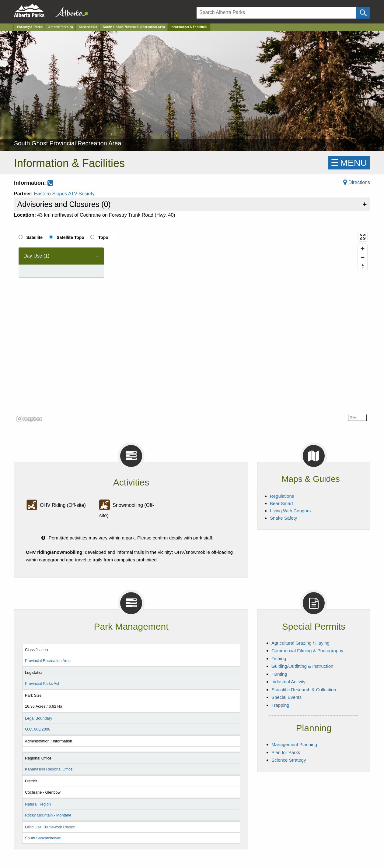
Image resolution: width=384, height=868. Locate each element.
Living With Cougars (290, 511)
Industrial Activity (288, 682)
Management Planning (294, 744)
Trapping (280, 705)
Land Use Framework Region (50, 827)
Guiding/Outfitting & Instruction (302, 666)
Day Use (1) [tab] (36, 256)
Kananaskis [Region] (88, 27)
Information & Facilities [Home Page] (189, 27)
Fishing (279, 658)
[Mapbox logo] (29, 419)
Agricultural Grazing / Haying (300, 643)
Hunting (279, 674)
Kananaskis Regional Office (49, 769)
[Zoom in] (363, 249)
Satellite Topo (70, 237)
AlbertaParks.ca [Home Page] (61, 27)
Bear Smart (281, 503)
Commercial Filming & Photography (307, 651)
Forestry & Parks (30, 27)
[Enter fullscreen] (363, 237)
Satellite (34, 237)
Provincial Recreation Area (48, 661)
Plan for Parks (286, 752)
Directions (357, 182)
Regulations (282, 496)
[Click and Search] (363, 13)
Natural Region (38, 804)
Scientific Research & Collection (304, 690)
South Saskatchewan (43, 838)
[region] (192, 327)
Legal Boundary (38, 718)
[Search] (276, 13)
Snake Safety (283, 518)
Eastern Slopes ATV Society (64, 194)
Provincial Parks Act (42, 683)
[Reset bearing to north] (363, 266)
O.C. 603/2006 (38, 729)
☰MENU (349, 163)
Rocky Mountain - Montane (48, 815)
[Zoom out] (363, 257)
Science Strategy (289, 760)
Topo (103, 237)
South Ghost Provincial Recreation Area (134, 27)
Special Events (286, 697)
